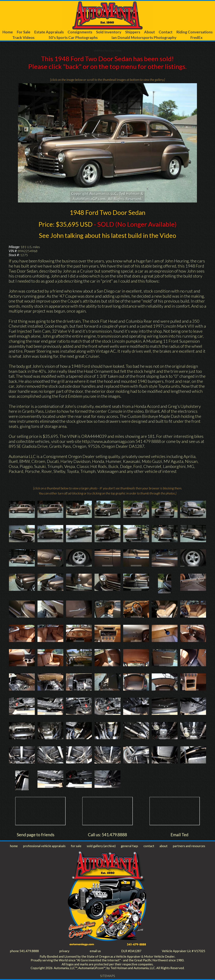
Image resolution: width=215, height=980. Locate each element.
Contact (166, 32)
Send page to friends (36, 835)
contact (149, 846)
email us (95, 951)
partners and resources (189, 846)
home (14, 846)
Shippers (133, 32)
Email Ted (180, 835)
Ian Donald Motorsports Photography (144, 37)
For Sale (24, 32)
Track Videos (23, 37)
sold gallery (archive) (101, 846)
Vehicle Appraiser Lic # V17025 (183, 951)
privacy (64, 951)
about (163, 846)
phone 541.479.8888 (24, 951)
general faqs (129, 846)
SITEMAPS (107, 976)
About (149, 32)
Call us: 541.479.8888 (107, 835)
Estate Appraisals (49, 32)
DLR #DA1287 (131, 951)
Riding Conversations (194, 32)
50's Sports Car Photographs (73, 37)
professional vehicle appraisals (44, 846)
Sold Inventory (109, 32)
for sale (76, 846)
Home (8, 32)
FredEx (196, 37)
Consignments (80, 32)
